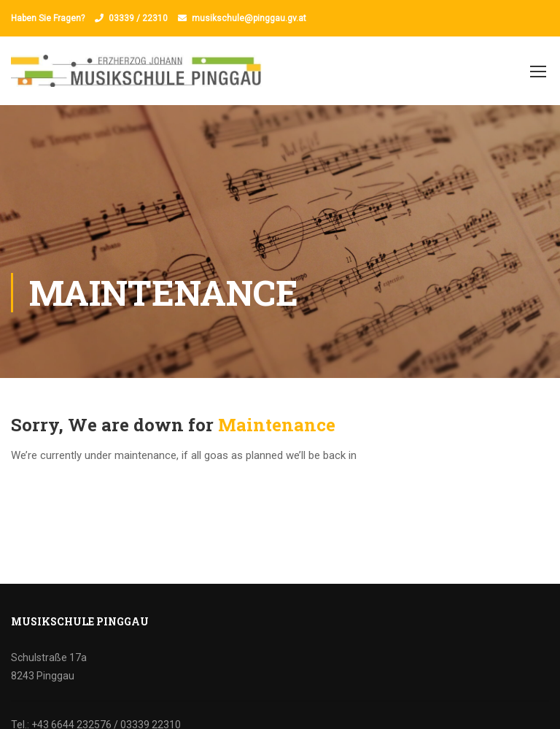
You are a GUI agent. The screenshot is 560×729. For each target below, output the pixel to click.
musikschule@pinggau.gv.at (249, 18)
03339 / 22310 (138, 18)
